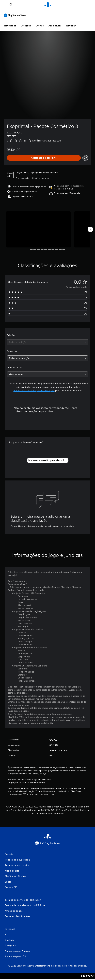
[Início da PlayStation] (47, 5)
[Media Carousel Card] (38, 229)
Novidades (10, 26)
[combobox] (47, 342)
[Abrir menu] (4, 5)
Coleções (26, 26)
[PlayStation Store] (15, 15)
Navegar (71, 26)
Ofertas (40, 26)
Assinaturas (55, 26)
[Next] (90, 229)
